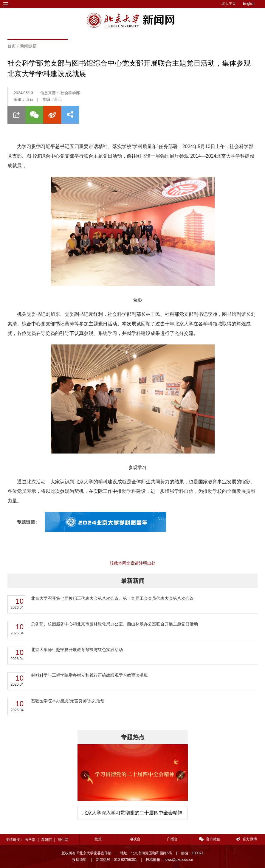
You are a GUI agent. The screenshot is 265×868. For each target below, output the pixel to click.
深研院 (47, 840)
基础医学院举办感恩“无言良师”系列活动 (68, 701)
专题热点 (133, 737)
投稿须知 (80, 860)
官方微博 (247, 839)
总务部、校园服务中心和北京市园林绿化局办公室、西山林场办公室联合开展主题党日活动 (114, 624)
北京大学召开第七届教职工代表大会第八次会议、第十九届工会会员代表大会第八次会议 (112, 598)
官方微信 (210, 839)
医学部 (30, 840)
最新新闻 (133, 581)
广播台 (172, 839)
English (249, 4)
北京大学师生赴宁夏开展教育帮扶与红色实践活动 (77, 650)
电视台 (135, 839)
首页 (12, 46)
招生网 (63, 840)
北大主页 (229, 4)
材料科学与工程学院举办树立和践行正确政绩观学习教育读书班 (89, 675)
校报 (98, 839)
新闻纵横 (28, 46)
